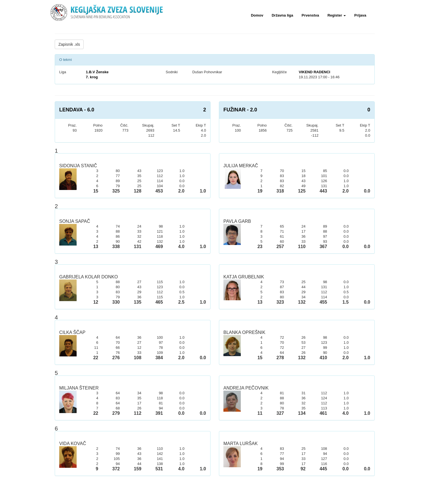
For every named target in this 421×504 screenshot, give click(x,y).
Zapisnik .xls (69, 44)
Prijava (360, 15)
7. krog (92, 77)
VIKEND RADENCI (314, 72)
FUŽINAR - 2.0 (240, 110)
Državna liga (282, 15)
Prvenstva (310, 15)
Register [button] (337, 15)
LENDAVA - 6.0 (77, 110)
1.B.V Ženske (97, 72)
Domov (257, 15)
